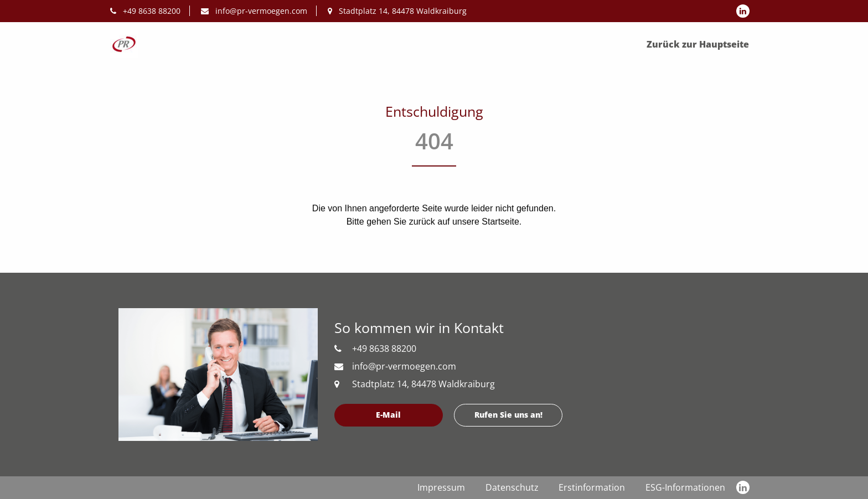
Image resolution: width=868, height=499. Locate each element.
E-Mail (388, 415)
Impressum (441, 487)
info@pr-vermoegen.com (254, 11)
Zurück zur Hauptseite (698, 44)
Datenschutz (512, 487)
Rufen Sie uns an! (508, 415)
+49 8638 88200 (145, 11)
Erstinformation (592, 487)
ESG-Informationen (685, 487)
